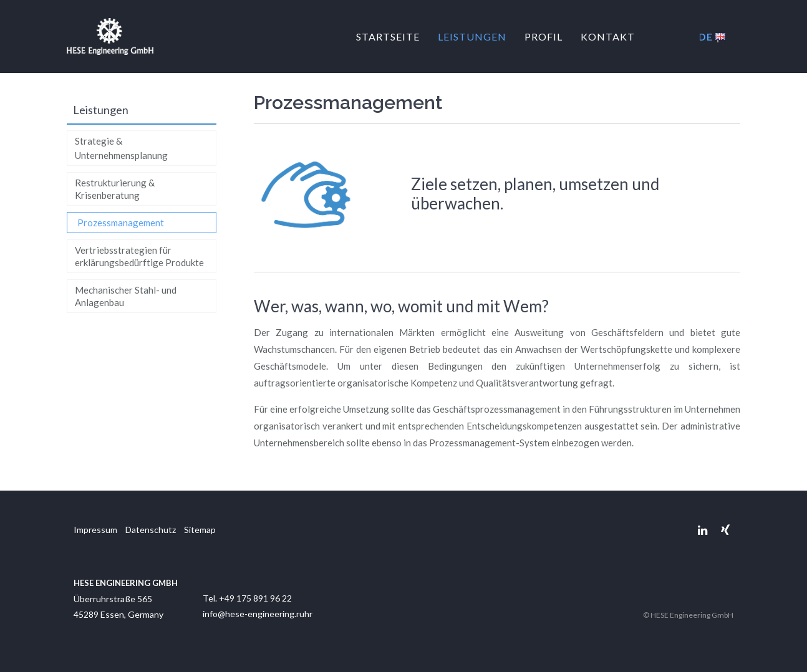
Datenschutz (151, 530)
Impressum (95, 530)
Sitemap (200, 530)
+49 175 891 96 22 (255, 598)
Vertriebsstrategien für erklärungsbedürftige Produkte (139, 256)
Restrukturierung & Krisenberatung (115, 189)
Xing (725, 530)
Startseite (388, 36)
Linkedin (703, 530)
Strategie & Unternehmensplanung (121, 148)
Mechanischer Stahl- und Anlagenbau (126, 296)
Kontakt (608, 36)
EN (720, 37)
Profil (544, 36)
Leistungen (472, 36)
